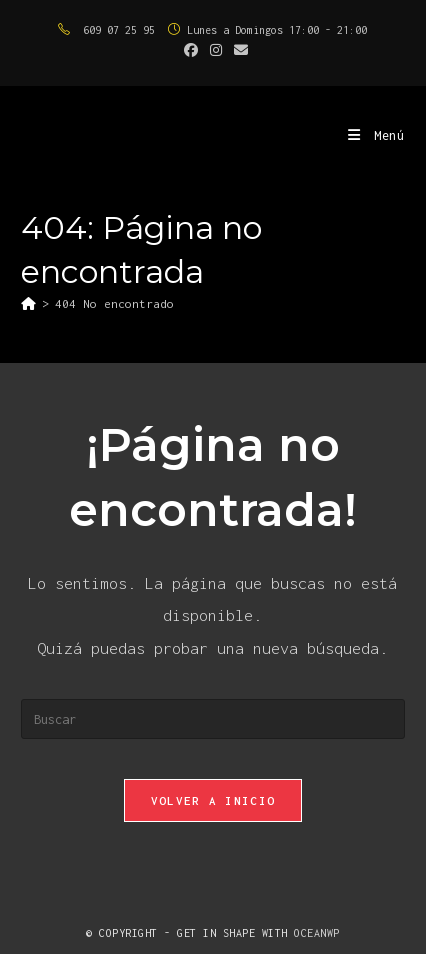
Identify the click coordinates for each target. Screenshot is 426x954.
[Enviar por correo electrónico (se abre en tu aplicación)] (238, 51)
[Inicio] (28, 303)
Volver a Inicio (213, 800)
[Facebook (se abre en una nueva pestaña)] (191, 51)
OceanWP (317, 933)
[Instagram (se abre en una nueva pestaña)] (216, 51)
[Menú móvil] (376, 135)
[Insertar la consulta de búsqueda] (212, 719)
